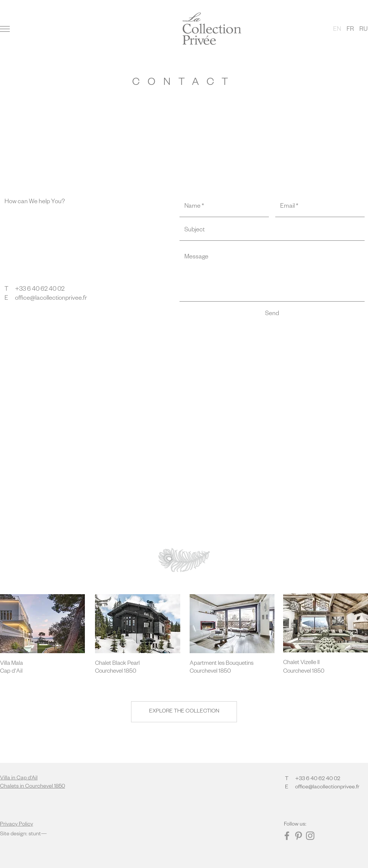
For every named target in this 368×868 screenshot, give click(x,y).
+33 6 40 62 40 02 (40, 290)
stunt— (38, 835)
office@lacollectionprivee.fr (51, 299)
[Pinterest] (299, 836)
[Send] (272, 315)
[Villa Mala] (27, 664)
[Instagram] (310, 836)
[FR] (350, 30)
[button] (5, 29)
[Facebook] (287, 836)
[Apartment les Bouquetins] (222, 664)
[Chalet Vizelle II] (310, 663)
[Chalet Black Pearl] (122, 664)
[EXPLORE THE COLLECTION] (184, 712)
